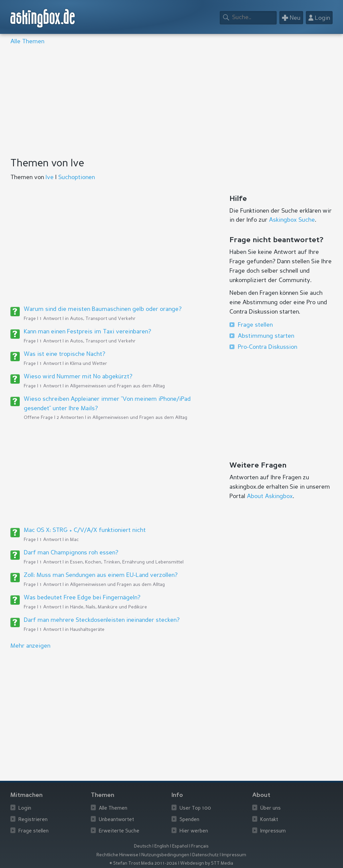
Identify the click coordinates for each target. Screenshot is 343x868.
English (162, 846)
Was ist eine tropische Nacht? (64, 354)
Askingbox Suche (292, 220)
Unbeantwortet (116, 820)
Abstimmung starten (266, 336)
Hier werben (194, 831)
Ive (50, 177)
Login (25, 808)
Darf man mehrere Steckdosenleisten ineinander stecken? (102, 620)
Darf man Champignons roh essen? (71, 553)
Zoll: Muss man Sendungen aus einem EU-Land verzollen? (101, 575)
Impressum (273, 831)
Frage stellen (255, 325)
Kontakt (269, 820)
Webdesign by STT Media (207, 863)
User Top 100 (195, 808)
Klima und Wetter (89, 364)
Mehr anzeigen (30, 646)
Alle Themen (27, 42)
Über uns (270, 808)
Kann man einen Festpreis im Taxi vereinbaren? (87, 332)
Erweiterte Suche (119, 831)
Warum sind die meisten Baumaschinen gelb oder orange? (103, 309)
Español (180, 846)
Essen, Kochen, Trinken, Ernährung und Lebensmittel (127, 562)
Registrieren (33, 820)
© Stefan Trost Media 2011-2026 (143, 863)
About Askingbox (270, 496)
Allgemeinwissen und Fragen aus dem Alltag (117, 386)
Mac (74, 540)
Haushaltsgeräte (87, 630)
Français (200, 846)
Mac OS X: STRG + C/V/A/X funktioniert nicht (85, 530)
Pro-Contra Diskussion (267, 347)
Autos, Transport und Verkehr (103, 319)
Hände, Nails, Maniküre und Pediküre (109, 607)
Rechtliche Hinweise (117, 855)
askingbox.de (43, 18)
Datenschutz (205, 855)
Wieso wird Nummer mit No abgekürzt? (78, 377)
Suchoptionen (77, 177)
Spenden (189, 820)
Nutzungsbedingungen (165, 855)
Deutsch (143, 846)
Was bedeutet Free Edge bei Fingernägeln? (82, 598)
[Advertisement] (172, 102)
